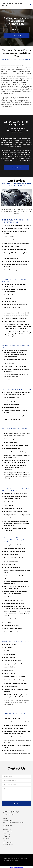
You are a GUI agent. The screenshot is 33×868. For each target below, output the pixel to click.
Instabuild (7, 860)
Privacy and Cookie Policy (17, 867)
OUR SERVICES (17, 29)
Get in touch (16, 167)
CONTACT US (17, 36)
